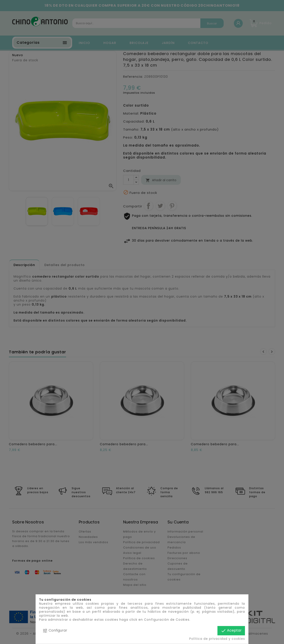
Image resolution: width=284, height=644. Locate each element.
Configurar (55, 631)
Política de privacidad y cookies (217, 639)
